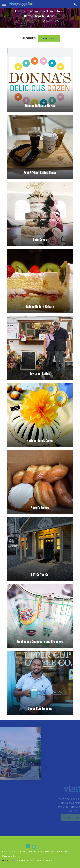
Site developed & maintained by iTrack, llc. (28, 860)
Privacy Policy (43, 851)
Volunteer (41, 11)
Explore (26, 20)
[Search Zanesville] (76, 4)
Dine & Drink (49, 38)
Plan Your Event (23, 11)
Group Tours (56, 11)
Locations (36, 20)
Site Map (17, 856)
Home (18, 20)
